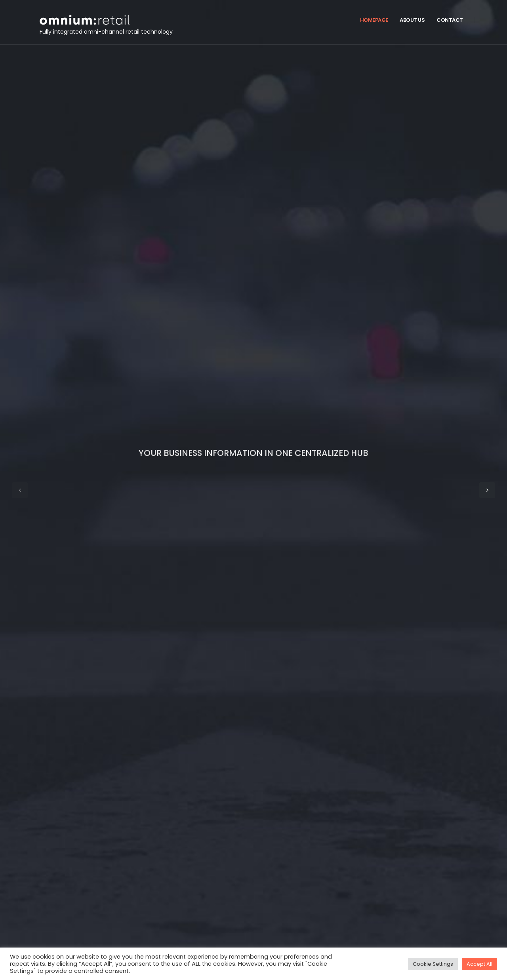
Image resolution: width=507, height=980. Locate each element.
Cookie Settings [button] (433, 964)
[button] (20, 490)
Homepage (374, 20)
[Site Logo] (49, 20)
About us (412, 20)
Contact (450, 20)
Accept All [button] (479, 964)
